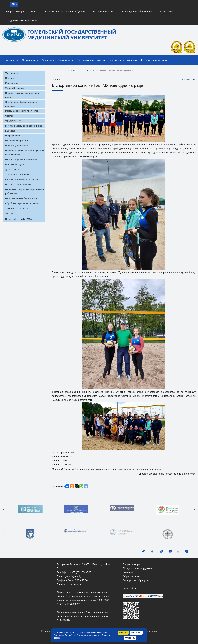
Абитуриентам (30, 60)
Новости (84, 71)
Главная (55, 71)
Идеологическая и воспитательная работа (23, 95)
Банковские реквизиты (69, 584)
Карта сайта (167, 12)
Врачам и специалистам (91, 60)
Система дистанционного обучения (66, 12)
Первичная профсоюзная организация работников (24, 191)
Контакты (128, 572)
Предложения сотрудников (21, 20)
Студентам (48, 60)
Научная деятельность (154, 60)
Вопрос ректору (15, 12)
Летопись (10, 213)
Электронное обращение (136, 580)
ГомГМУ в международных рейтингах (24, 126)
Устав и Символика (15, 88)
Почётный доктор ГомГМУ (18, 184)
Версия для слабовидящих (137, 12)
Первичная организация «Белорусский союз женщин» (25, 153)
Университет (11, 60)
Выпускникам (66, 60)
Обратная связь (131, 576)
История (9, 78)
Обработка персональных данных (22, 203)
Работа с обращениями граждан (21, 160)
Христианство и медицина (18, 174)
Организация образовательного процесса (21, 104)
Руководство (12, 83)
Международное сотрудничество (22, 111)
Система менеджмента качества (22, 179)
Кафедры (10, 131)
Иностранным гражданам (123, 60)
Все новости (186, 79)
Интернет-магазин (104, 12)
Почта (35, 12)
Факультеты (11, 121)
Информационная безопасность (21, 198)
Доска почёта (12, 170)
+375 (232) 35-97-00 (81, 572)
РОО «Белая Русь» (15, 165)
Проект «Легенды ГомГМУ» (19, 219)
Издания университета (17, 141)
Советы (9, 116)
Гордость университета (17, 146)
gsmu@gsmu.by (73, 576)
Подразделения (13, 136)
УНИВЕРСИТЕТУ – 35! (17, 208)
